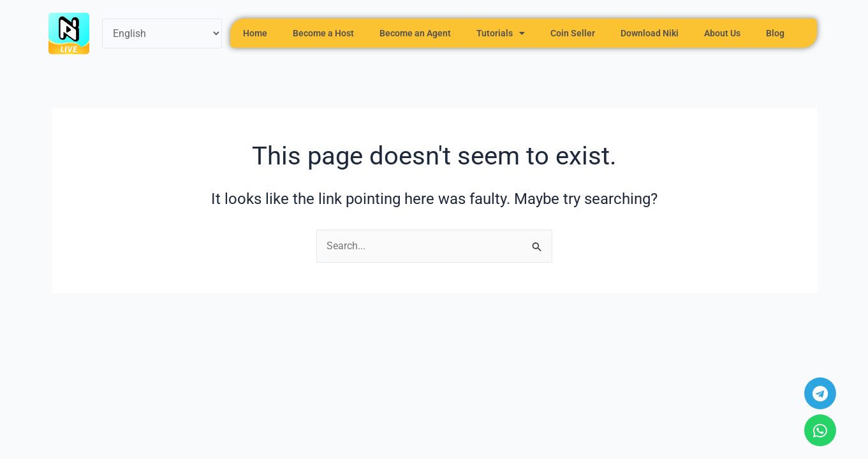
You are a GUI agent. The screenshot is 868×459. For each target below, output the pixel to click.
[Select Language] (162, 33)
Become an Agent (415, 33)
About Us (722, 33)
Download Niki (650, 33)
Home (255, 33)
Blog (775, 33)
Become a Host (323, 33)
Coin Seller (573, 33)
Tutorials (501, 33)
